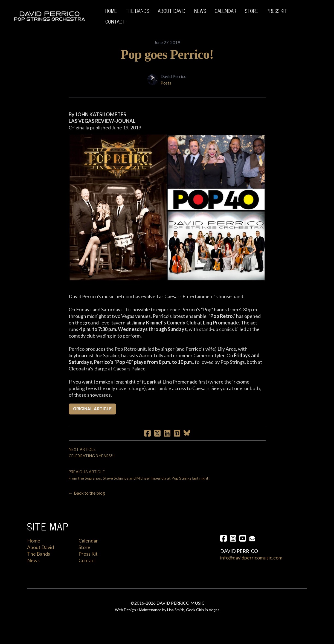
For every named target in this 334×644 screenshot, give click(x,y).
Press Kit (88, 554)
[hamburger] (92, 16)
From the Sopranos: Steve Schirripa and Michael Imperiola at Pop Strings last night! (139, 478)
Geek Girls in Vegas (203, 610)
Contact (87, 560)
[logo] (49, 16)
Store (84, 547)
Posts (166, 83)
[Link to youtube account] (243, 538)
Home (34, 541)
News (33, 560)
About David (40, 547)
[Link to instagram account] (233, 538)
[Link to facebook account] (223, 538)
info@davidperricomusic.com (251, 558)
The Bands (39, 554)
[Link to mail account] (253, 538)
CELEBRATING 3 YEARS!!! (92, 456)
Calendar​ (88, 541)
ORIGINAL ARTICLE (92, 409)
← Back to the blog (87, 493)
